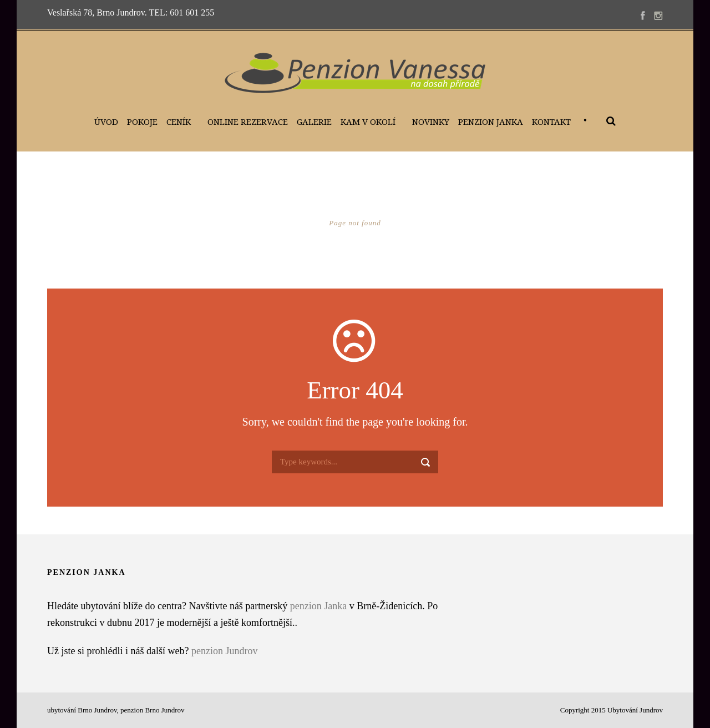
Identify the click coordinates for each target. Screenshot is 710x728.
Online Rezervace (248, 122)
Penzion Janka (491, 122)
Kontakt (551, 122)
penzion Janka (318, 606)
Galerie (314, 122)
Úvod (106, 122)
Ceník (179, 122)
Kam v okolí (368, 122)
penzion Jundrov (224, 651)
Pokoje (142, 122)
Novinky (431, 122)
